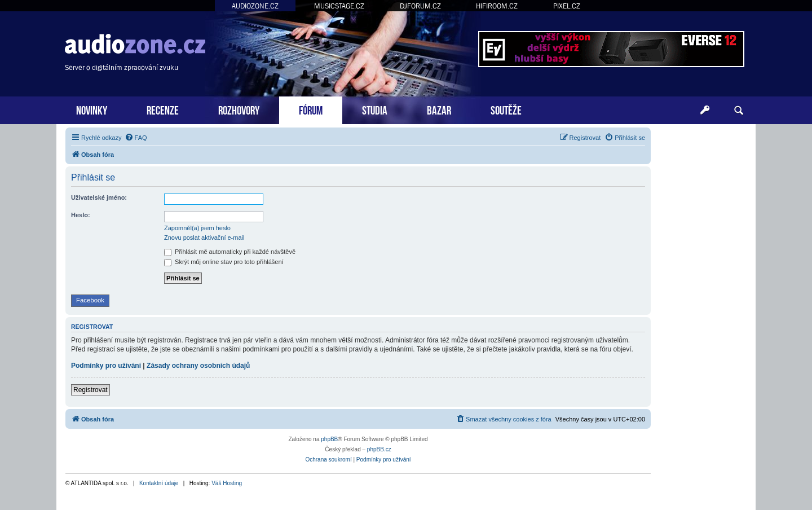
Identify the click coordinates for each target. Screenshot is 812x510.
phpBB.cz (379, 449)
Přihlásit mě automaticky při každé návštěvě (230, 252)
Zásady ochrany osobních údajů (198, 366)
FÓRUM (311, 109)
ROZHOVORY (239, 109)
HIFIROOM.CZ (497, 6)
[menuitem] (136, 138)
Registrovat (91, 390)
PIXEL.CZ (567, 6)
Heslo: (81, 215)
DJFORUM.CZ (420, 6)
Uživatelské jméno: (99, 197)
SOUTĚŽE (506, 109)
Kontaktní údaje (159, 483)
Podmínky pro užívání (106, 366)
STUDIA (375, 109)
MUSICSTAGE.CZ (339, 6)
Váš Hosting (227, 483)
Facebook (90, 300)
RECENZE (163, 109)
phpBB (329, 439)
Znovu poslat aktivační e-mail (204, 238)
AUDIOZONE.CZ (255, 6)
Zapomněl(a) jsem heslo (197, 228)
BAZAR (439, 109)
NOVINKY (92, 109)
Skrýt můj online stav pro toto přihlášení (224, 262)
